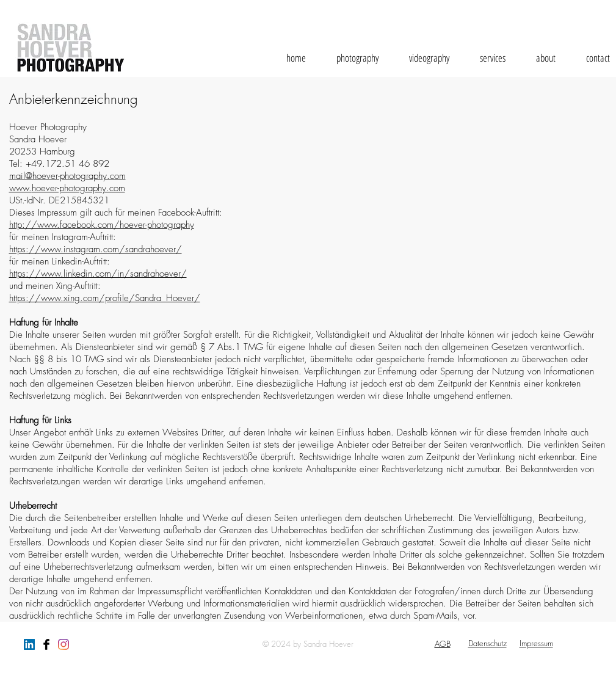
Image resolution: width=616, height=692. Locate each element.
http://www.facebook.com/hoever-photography (102, 225)
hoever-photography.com (78, 188)
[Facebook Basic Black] (46, 644)
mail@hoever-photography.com (67, 176)
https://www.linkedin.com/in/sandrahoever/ (98, 274)
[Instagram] (63, 644)
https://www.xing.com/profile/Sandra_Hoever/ (105, 298)
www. (20, 188)
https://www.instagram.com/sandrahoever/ (96, 249)
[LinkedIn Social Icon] (29, 644)
